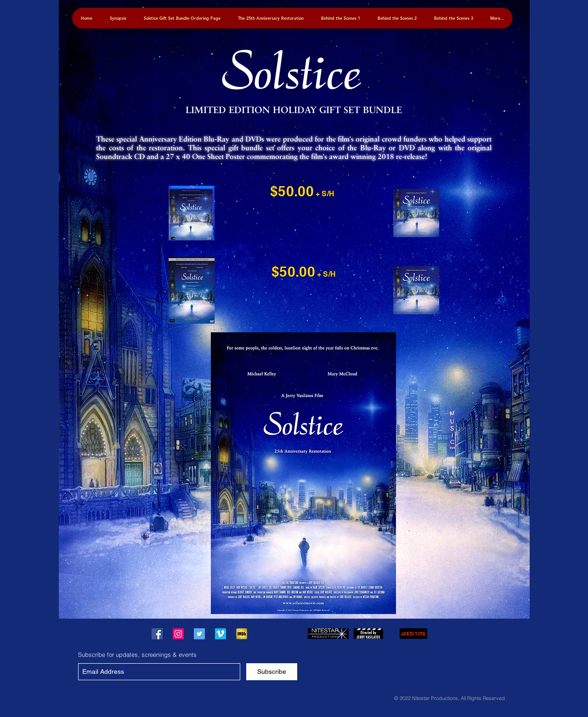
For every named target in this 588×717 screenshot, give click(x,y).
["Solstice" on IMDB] (242, 634)
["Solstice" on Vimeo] (220, 634)
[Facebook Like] (280, 634)
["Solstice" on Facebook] (157, 634)
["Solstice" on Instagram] (178, 634)
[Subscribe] (272, 672)
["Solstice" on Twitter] (199, 634)
